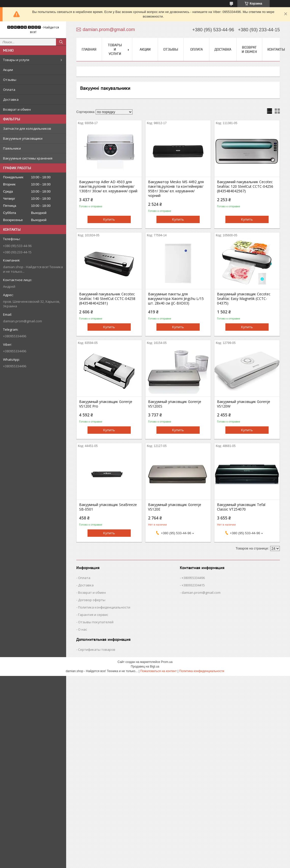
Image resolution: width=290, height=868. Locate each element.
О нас (83, 629)
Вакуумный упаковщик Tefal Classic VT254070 (241, 507)
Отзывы (10, 80)
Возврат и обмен (17, 109)
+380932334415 (193, 585)
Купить (109, 219)
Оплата (9, 90)
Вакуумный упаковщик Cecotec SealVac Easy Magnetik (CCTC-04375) (244, 299)
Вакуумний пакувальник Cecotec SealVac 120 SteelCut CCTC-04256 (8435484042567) (245, 186)
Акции (8, 70)
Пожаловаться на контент (158, 671)
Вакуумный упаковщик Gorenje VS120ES (175, 404)
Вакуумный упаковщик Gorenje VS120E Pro (106, 404)
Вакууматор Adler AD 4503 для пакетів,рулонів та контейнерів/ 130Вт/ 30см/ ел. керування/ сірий (108, 186)
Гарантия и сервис (93, 615)
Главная (89, 49)
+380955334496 (193, 578)
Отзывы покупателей (96, 622)
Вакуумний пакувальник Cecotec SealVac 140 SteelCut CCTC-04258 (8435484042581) (107, 299)
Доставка (11, 99)
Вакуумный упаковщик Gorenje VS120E (175, 507)
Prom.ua (167, 662)
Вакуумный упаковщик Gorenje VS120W (244, 404)
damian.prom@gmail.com (23, 321)
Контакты (276, 49)
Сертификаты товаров (97, 649)
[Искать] (61, 42)
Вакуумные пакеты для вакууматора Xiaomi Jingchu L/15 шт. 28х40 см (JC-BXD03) (176, 299)
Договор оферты (92, 600)
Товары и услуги (16, 60)
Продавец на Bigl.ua (145, 667)
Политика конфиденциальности (104, 607)
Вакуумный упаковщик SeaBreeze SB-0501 (108, 507)
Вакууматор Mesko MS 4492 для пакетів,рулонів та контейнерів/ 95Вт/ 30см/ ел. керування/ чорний (176, 189)
